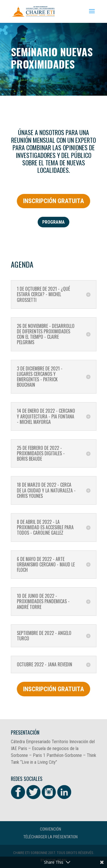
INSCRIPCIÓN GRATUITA (53, 201)
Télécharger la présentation (51, 837)
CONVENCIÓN (51, 829)
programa (53, 222)
